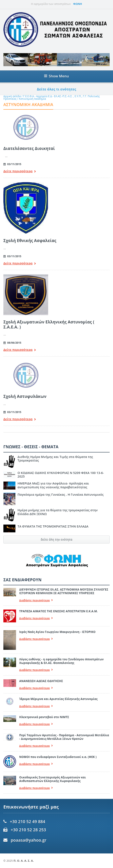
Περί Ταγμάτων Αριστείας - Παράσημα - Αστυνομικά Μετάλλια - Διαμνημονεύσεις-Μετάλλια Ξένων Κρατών (64, 737)
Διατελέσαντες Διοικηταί (29, 148)
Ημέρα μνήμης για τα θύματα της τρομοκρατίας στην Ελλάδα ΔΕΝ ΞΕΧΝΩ (58, 512)
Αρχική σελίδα (12, 96)
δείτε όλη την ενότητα (57, 539)
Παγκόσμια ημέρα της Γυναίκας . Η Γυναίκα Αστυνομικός (61, 495)
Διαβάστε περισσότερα (36, 600)
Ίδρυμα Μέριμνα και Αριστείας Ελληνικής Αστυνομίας (58, 699)
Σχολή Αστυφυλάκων (25, 396)
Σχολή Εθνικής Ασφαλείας (30, 240)
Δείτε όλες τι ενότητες (57, 89)
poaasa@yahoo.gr (29, 840)
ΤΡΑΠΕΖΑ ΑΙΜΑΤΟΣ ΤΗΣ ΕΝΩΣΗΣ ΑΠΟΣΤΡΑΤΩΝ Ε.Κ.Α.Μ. (59, 611)
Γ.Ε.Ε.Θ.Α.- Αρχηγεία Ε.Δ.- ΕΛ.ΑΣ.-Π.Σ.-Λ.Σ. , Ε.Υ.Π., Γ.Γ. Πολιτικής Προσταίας (52, 98)
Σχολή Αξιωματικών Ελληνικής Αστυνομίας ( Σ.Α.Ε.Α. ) (49, 324)
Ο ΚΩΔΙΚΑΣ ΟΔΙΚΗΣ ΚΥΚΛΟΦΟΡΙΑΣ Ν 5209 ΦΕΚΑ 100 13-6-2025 (61, 475)
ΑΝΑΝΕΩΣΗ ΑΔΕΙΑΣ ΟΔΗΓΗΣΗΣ (41, 681)
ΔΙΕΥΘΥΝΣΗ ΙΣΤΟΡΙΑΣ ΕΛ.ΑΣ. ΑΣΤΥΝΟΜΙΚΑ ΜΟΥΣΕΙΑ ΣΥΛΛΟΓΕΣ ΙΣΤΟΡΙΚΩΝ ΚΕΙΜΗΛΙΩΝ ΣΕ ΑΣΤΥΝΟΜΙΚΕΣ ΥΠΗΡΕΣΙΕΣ (64, 591)
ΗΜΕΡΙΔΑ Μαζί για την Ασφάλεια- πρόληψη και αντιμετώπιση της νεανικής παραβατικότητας (53, 485)
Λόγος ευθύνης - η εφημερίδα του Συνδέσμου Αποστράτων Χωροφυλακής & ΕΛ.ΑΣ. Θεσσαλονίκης (61, 661)
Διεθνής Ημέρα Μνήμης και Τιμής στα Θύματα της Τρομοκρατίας (55, 459)
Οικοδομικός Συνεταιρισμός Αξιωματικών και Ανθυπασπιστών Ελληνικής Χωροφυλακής (52, 779)
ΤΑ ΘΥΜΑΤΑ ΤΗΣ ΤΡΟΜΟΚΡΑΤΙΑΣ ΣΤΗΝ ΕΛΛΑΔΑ (53, 526)
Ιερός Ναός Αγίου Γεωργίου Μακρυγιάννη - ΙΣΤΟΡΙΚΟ (57, 632)
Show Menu (56, 76)
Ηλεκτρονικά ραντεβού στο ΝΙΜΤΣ (44, 717)
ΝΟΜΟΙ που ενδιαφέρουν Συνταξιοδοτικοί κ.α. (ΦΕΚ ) (58, 757)
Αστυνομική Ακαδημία (33, 99)
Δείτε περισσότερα (20, 172)
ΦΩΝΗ (78, 4)
